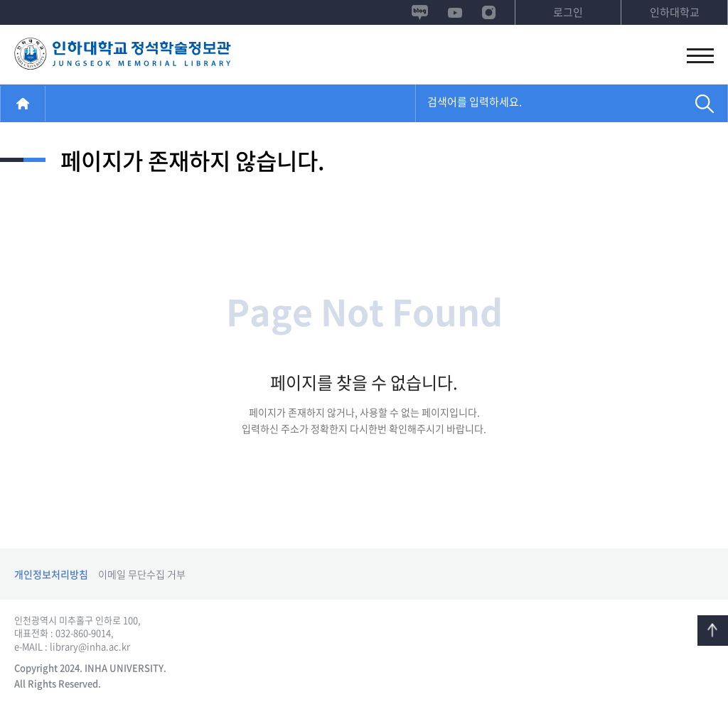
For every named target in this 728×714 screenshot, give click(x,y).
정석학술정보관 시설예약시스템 (123, 55)
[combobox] (549, 104)
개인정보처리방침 (51, 574)
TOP (713, 631)
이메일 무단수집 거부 (142, 574)
